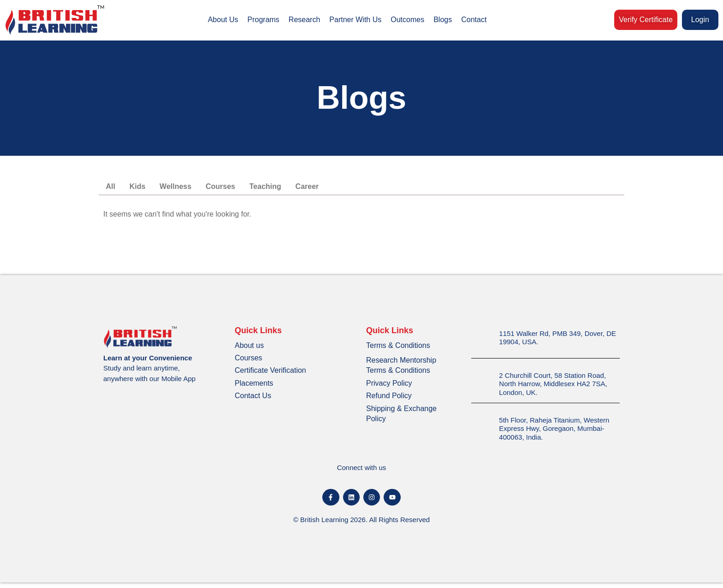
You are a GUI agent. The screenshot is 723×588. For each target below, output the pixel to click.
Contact (474, 20)
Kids (144, 189)
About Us (223, 20)
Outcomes (407, 20)
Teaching (284, 189)
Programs (264, 20)
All (113, 189)
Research (304, 20)
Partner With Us (355, 20)
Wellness (186, 189)
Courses (235, 189)
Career (330, 189)
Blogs (443, 20)
